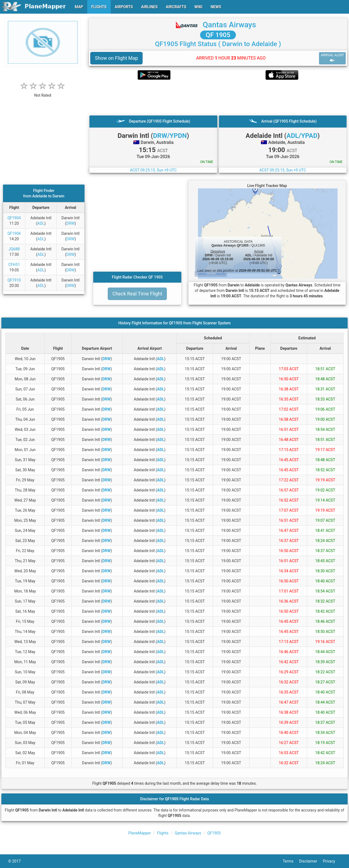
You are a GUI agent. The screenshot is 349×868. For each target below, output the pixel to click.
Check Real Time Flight (137, 294)
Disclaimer (311, 861)
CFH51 (14, 265)
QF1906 (14, 233)
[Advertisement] (218, 97)
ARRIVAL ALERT (332, 58)
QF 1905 (218, 35)
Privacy (332, 861)
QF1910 (14, 280)
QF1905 (214, 833)
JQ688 (14, 249)
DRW (70, 223)
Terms (291, 861)
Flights (163, 833)
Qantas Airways (229, 25)
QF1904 (14, 218)
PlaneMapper (140, 833)
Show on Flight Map (116, 58)
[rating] (43, 92)
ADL (41, 223)
